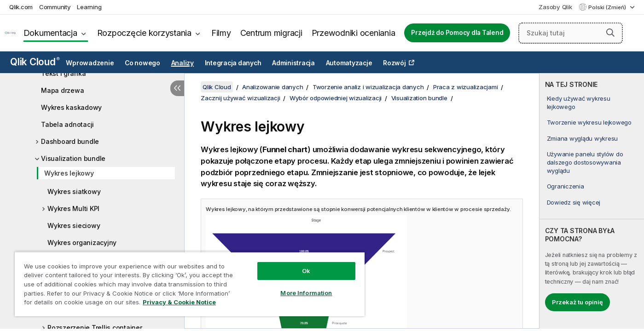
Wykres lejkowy (69, 173)
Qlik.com (21, 7)
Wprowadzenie (90, 63)
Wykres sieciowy (74, 225)
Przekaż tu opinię (577, 302)
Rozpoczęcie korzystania (144, 33)
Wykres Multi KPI (73, 208)
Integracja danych (233, 63)
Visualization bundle (73, 158)
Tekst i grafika (63, 73)
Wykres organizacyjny (82, 243)
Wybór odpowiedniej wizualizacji (336, 98)
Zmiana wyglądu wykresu (583, 138)
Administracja (293, 63)
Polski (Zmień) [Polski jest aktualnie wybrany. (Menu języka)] (608, 7)
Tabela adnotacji (67, 124)
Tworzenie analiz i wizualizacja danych (368, 87)
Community (55, 7)
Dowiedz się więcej (574, 202)
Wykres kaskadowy (71, 107)
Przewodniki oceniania (354, 33)
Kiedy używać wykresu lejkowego (579, 103)
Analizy (183, 63)
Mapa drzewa (62, 90)
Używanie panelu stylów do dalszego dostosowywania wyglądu (585, 162)
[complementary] (592, 201)
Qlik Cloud (35, 62)
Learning (89, 7)
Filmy (221, 33)
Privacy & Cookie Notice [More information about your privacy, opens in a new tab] (179, 302)
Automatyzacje (349, 63)
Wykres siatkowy (74, 191)
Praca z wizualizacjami (466, 87)
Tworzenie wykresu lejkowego (589, 122)
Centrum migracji (271, 33)
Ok (306, 271)
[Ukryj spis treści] (177, 88)
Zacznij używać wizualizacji (240, 98)
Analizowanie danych (273, 87)
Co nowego (142, 63)
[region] (190, 284)
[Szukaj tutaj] (571, 33)
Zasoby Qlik (555, 7)
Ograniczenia (566, 186)
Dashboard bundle (70, 141)
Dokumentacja (50, 33)
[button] (610, 33)
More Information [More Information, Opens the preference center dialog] (306, 293)
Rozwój (395, 63)
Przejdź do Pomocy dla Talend (457, 33)
